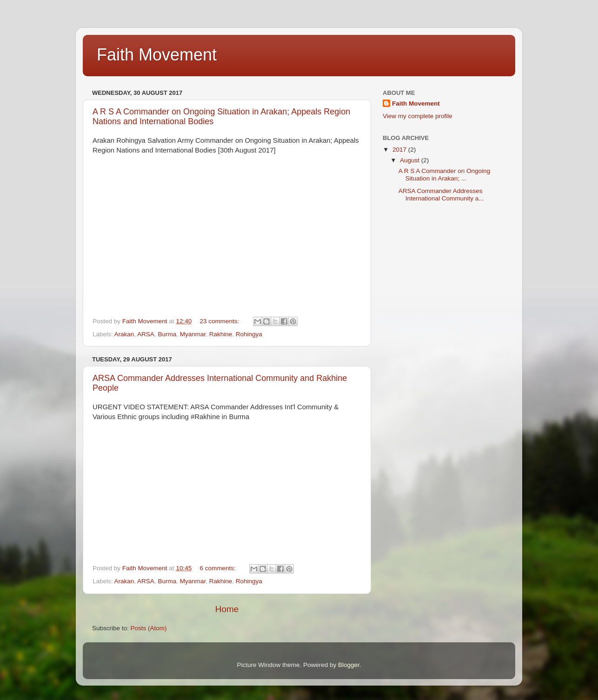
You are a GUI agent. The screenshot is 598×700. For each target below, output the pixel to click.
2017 (400, 150)
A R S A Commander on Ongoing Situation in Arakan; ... (444, 175)
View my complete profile (418, 116)
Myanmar (193, 334)
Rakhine (221, 334)
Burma (167, 334)
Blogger (349, 665)
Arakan (124, 334)
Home (227, 609)
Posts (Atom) (149, 628)
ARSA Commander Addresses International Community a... (441, 195)
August (411, 160)
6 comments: (218, 568)
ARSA (146, 334)
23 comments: (220, 321)
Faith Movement (416, 103)
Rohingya (249, 334)
